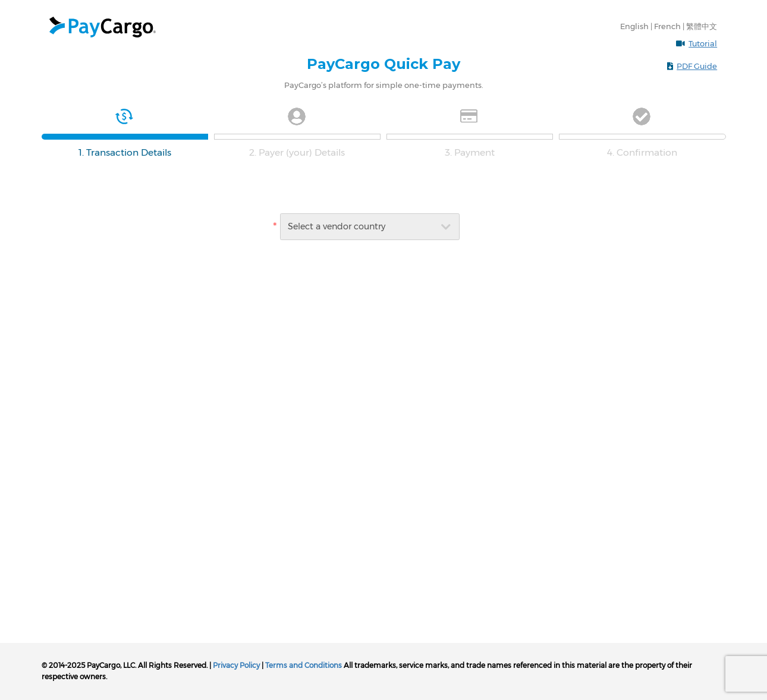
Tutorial (703, 43)
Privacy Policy (236, 665)
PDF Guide (697, 66)
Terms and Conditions (304, 665)
